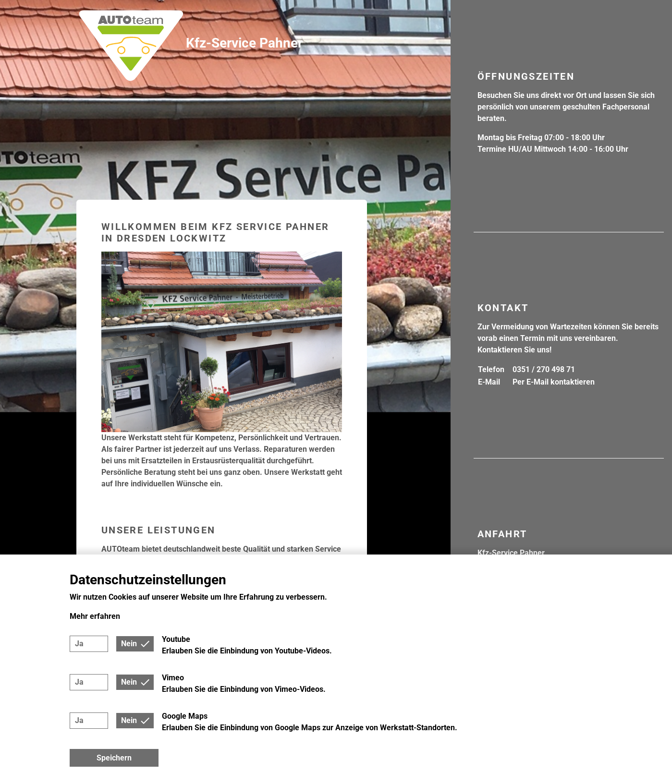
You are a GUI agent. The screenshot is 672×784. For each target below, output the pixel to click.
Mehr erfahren (95, 616)
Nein (129, 644)
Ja (79, 644)
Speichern (114, 758)
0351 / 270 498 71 (544, 369)
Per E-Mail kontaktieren (554, 382)
